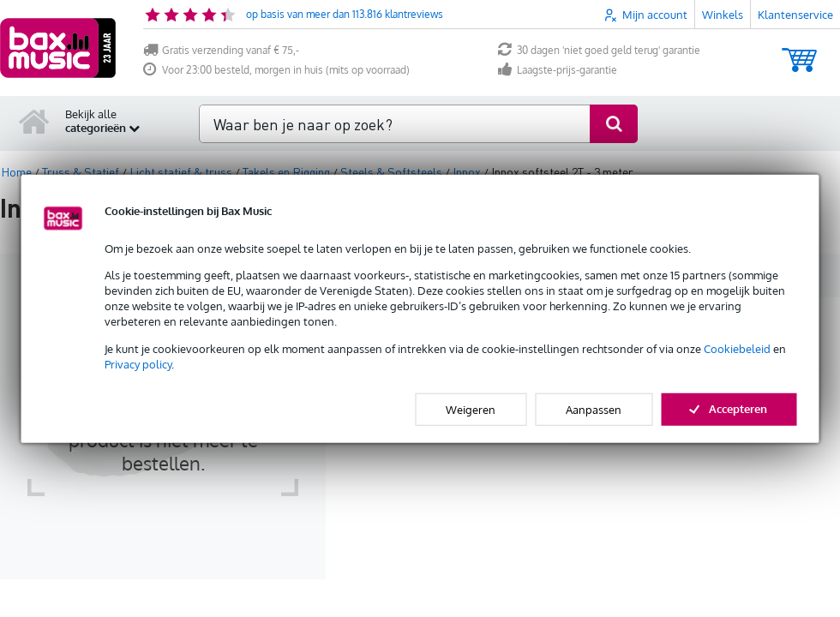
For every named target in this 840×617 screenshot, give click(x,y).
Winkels (723, 15)
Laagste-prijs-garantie (558, 70)
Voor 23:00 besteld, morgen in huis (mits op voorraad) (276, 70)
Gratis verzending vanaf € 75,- (221, 50)
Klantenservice (795, 15)
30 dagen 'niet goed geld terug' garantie (599, 50)
